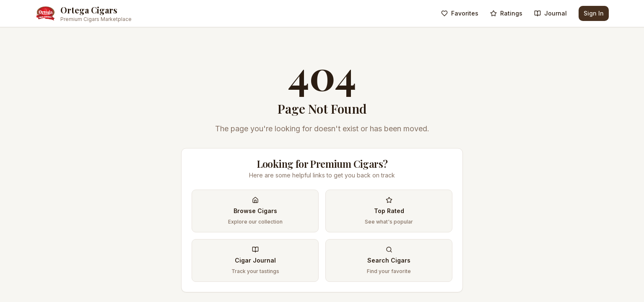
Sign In (594, 13)
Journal (551, 13)
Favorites (460, 13)
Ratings (506, 13)
